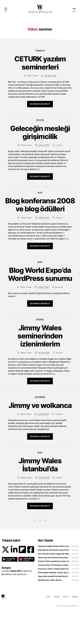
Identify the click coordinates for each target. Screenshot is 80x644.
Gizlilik (57, 630)
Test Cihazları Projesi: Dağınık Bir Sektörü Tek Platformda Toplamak (54, 587)
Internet (40, 352)
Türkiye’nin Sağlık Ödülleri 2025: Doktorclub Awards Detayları (54, 579)
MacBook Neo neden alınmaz (50, 613)
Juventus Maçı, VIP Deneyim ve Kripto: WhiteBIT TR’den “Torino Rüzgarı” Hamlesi (54, 598)
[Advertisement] (40, 35)
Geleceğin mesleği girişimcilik (40, 166)
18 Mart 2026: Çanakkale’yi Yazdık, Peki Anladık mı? (54, 594)
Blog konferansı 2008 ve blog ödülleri (40, 238)
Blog (40, 226)
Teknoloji (40, 84)
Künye (66, 630)
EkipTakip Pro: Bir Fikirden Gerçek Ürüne (54, 583)
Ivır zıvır (40, 153)
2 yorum (59, 178)
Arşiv (48, 630)
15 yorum (59, 447)
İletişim (75, 630)
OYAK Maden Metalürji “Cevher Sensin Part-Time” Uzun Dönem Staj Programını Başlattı (54, 606)
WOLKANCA (40, 7)
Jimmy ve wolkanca (40, 439)
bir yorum (59, 320)
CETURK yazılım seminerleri (40, 96)
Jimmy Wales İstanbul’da (40, 498)
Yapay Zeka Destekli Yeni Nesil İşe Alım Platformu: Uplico (54, 609)
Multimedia (40, 430)
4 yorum (59, 251)
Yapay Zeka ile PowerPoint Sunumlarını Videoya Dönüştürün (54, 591)
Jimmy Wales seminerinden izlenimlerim (40, 369)
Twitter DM (15, 604)
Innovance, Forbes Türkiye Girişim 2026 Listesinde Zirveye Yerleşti (54, 602)
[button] (10, 592)
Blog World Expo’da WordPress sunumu (40, 307)
